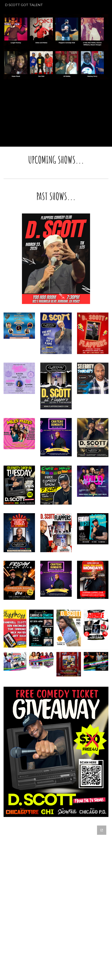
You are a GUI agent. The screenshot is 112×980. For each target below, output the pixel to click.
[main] (56, 160)
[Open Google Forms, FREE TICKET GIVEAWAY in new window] (102, 830)
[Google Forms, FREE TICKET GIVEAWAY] (56, 895)
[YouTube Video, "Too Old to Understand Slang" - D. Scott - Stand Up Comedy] (56, 115)
